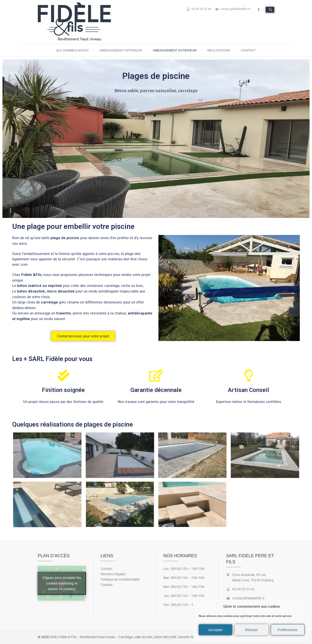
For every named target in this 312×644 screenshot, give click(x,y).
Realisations (219, 50)
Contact (248, 50)
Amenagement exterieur (175, 50)
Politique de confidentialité (120, 579)
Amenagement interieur (121, 50)
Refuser (252, 630)
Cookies (107, 585)
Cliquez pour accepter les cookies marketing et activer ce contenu (62, 583)
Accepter (215, 630)
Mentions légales (113, 574)
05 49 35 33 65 (201, 9)
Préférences (288, 630)
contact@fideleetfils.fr (235, 9)
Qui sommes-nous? (72, 50)
